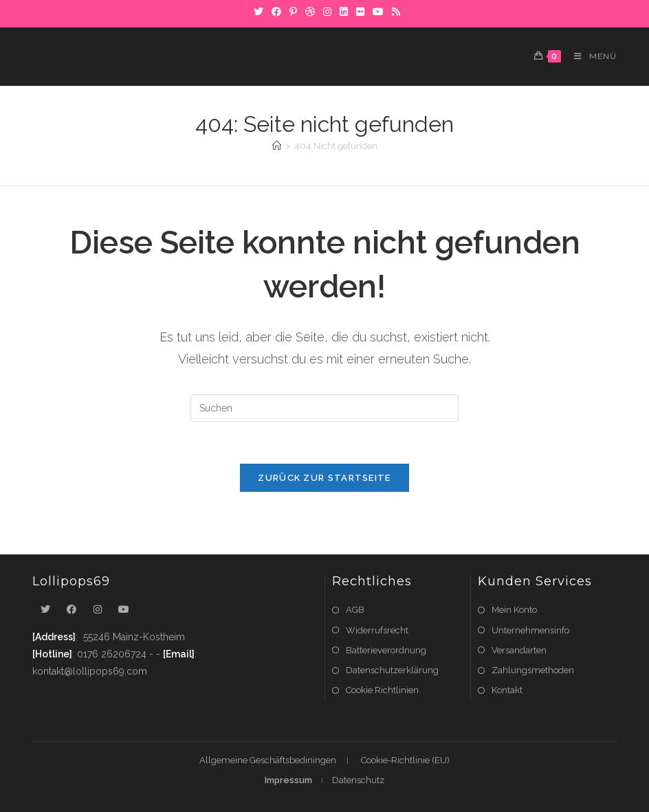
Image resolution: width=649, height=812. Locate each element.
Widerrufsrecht (377, 630)
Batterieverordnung (386, 650)
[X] (258, 12)
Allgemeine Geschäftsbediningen (268, 760)
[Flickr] (360, 12)
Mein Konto (514, 610)
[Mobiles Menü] (590, 56)
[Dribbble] (310, 12)
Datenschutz (358, 780)
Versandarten (519, 650)
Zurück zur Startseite (324, 478)
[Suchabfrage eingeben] (324, 408)
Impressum (288, 780)
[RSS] (394, 12)
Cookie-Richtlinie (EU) (405, 760)
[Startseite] (277, 146)
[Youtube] (124, 610)
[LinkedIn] (344, 12)
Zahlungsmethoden (533, 670)
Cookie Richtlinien (382, 690)
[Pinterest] (293, 12)
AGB (355, 610)
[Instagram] (327, 12)
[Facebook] (276, 12)
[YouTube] (378, 12)
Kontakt (507, 690)
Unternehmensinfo (530, 630)
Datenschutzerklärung (392, 670)
